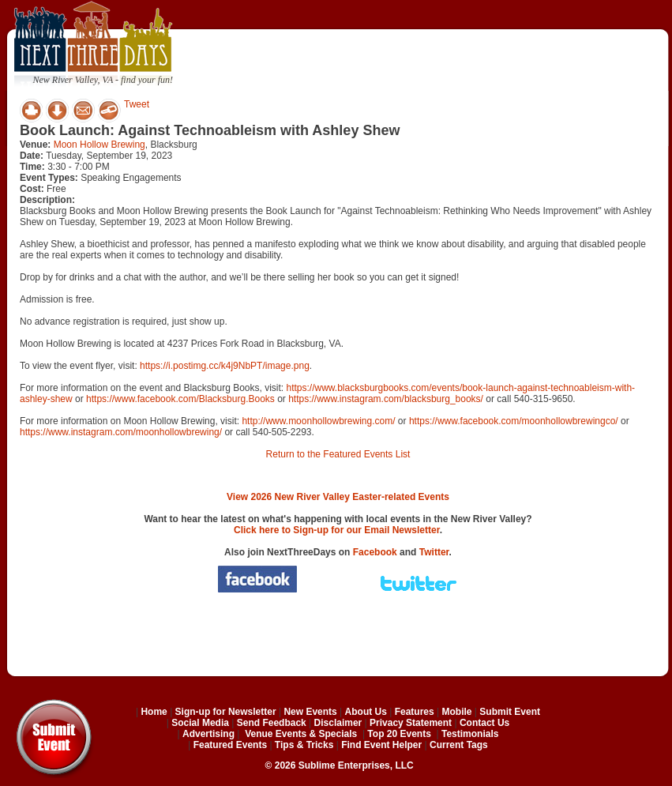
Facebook (375, 552)
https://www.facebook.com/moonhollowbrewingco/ (514, 421)
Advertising (208, 734)
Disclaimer (338, 723)
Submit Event (510, 712)
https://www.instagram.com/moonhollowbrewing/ (121, 432)
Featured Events (230, 745)
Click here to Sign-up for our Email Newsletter (337, 530)
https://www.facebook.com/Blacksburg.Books (180, 399)
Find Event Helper (381, 745)
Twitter (434, 552)
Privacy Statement (411, 723)
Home (154, 712)
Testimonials (470, 734)
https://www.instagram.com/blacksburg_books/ (386, 399)
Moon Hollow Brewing (99, 145)
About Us (366, 712)
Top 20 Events (399, 734)
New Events (310, 712)
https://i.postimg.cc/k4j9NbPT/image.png (225, 366)
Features (415, 712)
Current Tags (459, 745)
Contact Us (484, 723)
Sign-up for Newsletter (226, 712)
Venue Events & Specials (301, 734)
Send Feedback (272, 723)
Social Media (200, 723)
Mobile (457, 712)
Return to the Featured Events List (338, 454)
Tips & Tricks (304, 745)
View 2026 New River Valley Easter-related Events (338, 497)
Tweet (137, 104)
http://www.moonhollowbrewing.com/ (318, 421)
